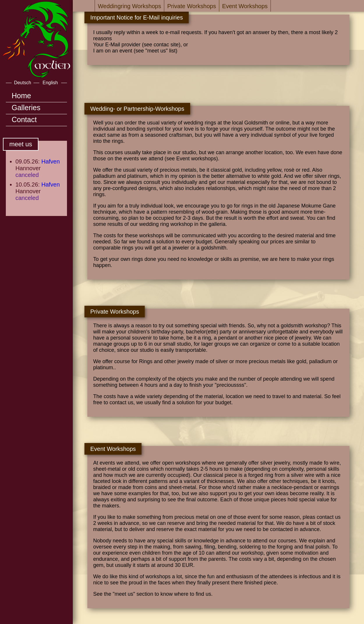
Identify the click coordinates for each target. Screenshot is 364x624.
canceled (27, 175)
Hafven (51, 161)
